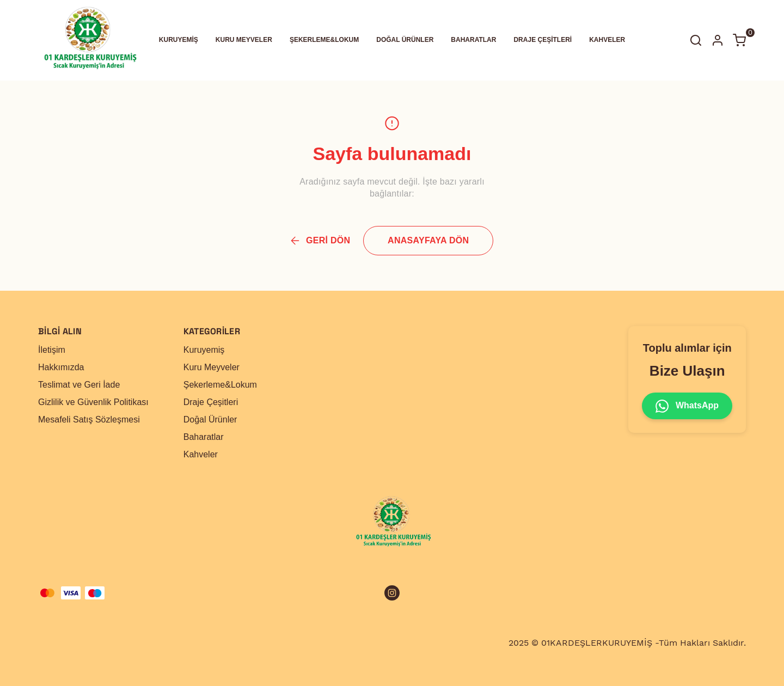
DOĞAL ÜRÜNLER (405, 40)
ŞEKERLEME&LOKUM (324, 40)
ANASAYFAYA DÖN (428, 240)
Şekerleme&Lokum (220, 385)
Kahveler (201, 454)
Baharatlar (204, 437)
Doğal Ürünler (210, 419)
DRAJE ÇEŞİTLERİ (543, 40)
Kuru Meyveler (212, 367)
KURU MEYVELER (244, 40)
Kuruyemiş (204, 350)
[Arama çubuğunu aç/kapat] (696, 40)
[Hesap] (718, 40)
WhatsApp (687, 406)
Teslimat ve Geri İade (79, 385)
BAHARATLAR (473, 40)
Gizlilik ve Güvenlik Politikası (93, 402)
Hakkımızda (61, 367)
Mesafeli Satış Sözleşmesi (89, 419)
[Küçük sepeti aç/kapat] (739, 40)
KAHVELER (607, 40)
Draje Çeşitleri (211, 402)
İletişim (52, 350)
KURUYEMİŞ (179, 40)
